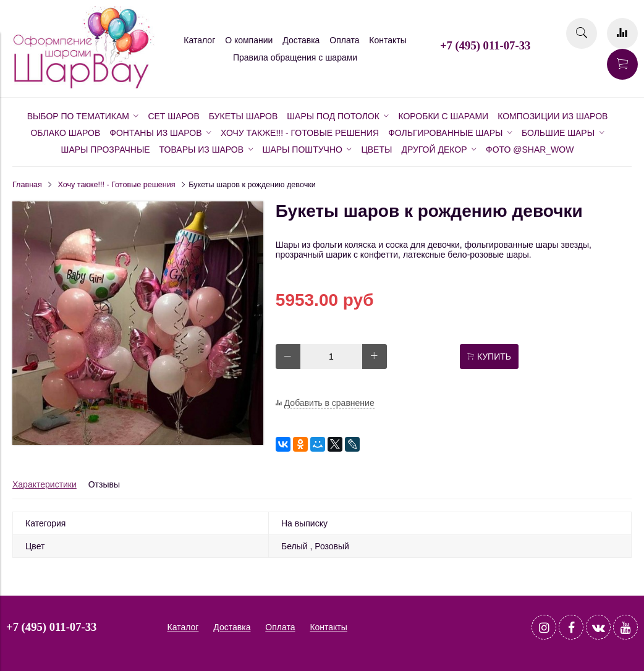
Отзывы (104, 484)
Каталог (199, 40)
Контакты (388, 40)
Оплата (344, 40)
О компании (249, 40)
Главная (27, 185)
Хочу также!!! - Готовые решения (117, 185)
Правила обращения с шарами (295, 57)
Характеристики (44, 484)
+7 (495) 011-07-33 (485, 45)
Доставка (301, 40)
